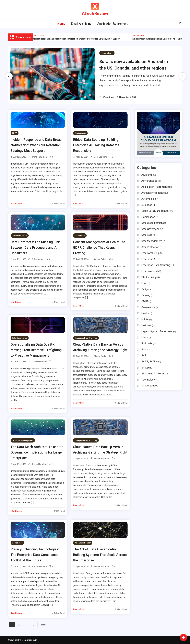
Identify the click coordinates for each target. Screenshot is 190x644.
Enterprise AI (80, 133)
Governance (148, 307)
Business (147, 205)
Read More (16, 204)
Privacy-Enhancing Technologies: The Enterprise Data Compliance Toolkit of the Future (35, 555)
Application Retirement (112, 24)
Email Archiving (81, 24)
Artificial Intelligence (153, 193)
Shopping (147, 368)
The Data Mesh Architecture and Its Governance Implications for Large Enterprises (37, 452)
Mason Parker (101, 356)
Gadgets (146, 289)
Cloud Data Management (23, 440)
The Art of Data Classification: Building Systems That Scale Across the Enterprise (100, 555)
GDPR (15, 133)
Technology (107, 53)
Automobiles (149, 199)
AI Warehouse (149, 181)
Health (145, 313)
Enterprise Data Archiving (86, 338)
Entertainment (150, 271)
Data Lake (147, 235)
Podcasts (147, 343)
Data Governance (20, 235)
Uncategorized (150, 386)
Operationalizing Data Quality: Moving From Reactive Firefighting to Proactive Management (36, 350)
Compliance (80, 235)
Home (61, 24)
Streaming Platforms (153, 373)
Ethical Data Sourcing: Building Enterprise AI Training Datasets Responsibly (96, 145)
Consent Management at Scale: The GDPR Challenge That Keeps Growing (99, 248)
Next (43, 625)
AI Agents (147, 175)
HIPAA (145, 319)
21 (34, 625)
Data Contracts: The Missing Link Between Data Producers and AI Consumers (35, 248)
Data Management (152, 241)
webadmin (108, 97)
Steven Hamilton (39, 362)
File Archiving (149, 277)
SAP (144, 355)
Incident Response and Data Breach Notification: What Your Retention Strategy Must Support (81, 39)
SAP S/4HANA (150, 361)
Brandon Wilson (39, 157)
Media (145, 337)
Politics (146, 349)
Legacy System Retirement (157, 331)
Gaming (146, 295)
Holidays (146, 325)
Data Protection (150, 247)
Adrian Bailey (100, 259)
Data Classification (83, 543)
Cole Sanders (100, 157)
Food (144, 283)
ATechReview (95, 13)
